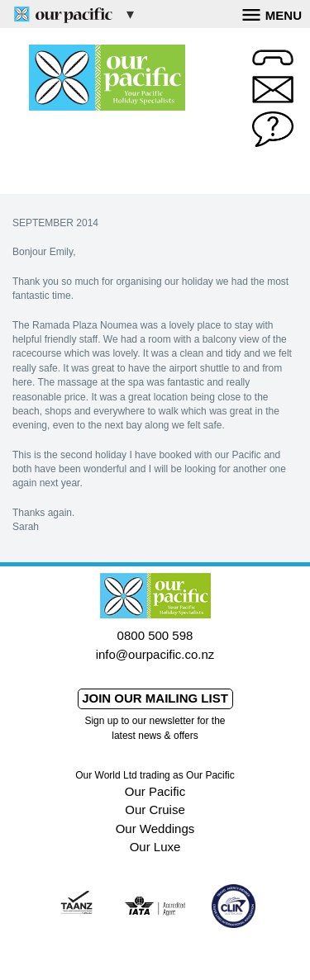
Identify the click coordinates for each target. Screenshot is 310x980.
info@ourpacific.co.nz (155, 654)
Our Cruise (155, 810)
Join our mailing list (155, 698)
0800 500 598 (155, 635)
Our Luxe (155, 847)
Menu (272, 13)
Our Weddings (155, 829)
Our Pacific (155, 791)
